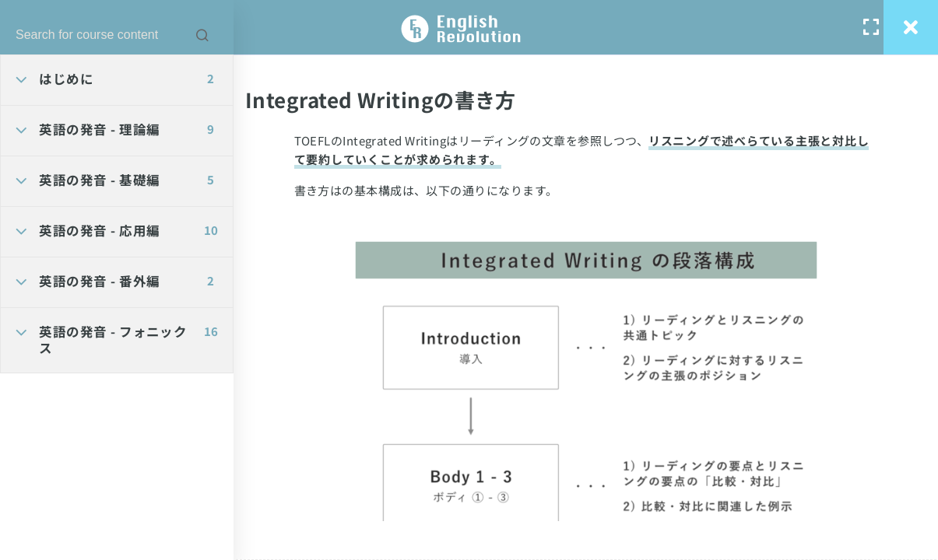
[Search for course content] (202, 35)
